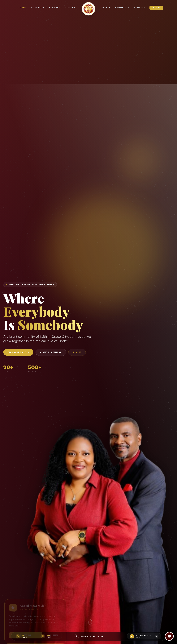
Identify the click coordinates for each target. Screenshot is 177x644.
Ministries (38, 8)
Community (122, 8)
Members (139, 8)
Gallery (70, 8)
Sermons (55, 8)
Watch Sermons (51, 352)
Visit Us (156, 8)
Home (23, 8)
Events (106, 8)
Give (77, 352)
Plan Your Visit (18, 352)
